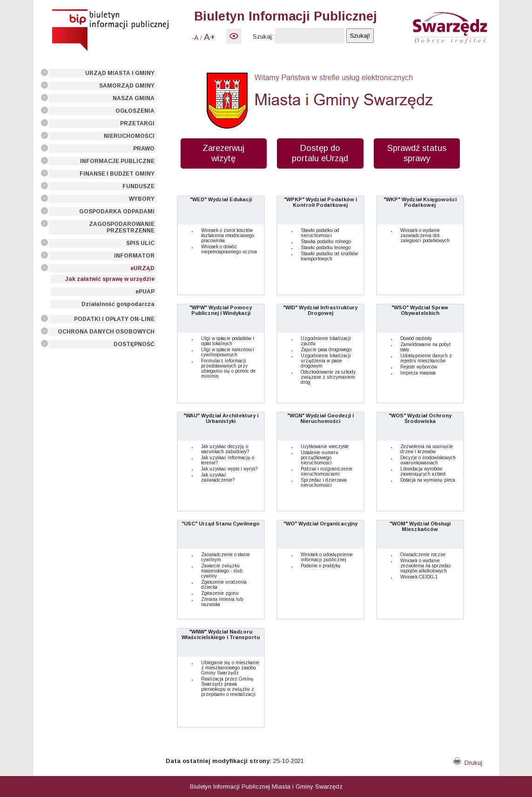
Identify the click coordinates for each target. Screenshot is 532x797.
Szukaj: (263, 37)
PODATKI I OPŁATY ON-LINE (114, 319)
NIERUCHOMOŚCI (129, 136)
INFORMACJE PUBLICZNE (117, 161)
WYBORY (142, 199)
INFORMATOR (134, 256)
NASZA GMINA (134, 98)
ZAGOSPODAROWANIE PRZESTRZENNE (122, 227)
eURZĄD (142, 268)
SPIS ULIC (140, 243)
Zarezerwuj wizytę (223, 153)
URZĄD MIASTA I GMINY (120, 73)
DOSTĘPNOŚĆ (134, 344)
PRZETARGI (137, 123)
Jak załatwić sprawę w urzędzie (110, 279)
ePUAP (145, 292)
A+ (209, 37)
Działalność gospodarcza (118, 304)
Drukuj (468, 763)
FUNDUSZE (138, 186)
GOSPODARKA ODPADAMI (117, 211)
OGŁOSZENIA (135, 111)
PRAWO (144, 149)
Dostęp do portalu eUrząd (320, 153)
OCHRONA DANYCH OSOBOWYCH (106, 332)
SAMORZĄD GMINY (127, 86)
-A (195, 38)
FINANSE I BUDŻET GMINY (117, 174)
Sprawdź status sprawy (417, 153)
